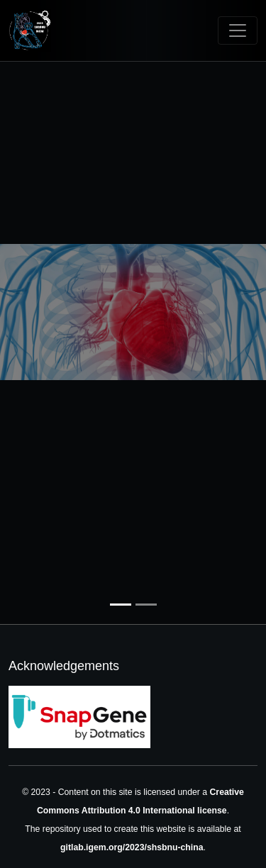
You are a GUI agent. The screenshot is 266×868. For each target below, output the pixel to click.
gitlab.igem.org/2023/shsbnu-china (132, 847)
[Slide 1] (121, 605)
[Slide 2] (146, 605)
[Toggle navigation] (238, 30)
